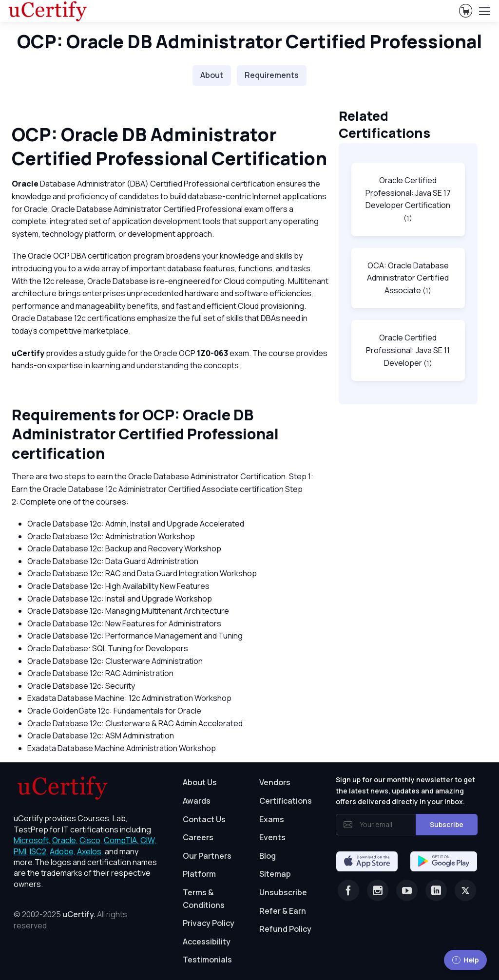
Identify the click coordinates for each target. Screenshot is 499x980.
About (212, 75)
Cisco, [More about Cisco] (91, 840)
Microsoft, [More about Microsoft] (32, 840)
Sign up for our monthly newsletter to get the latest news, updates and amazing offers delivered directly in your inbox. (405, 791)
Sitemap (275, 874)
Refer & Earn (283, 911)
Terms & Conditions (204, 899)
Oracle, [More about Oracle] (65, 840)
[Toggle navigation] (484, 11)
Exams (272, 819)
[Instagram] (378, 890)
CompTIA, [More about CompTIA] (121, 840)
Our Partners (207, 856)
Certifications (286, 801)
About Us (200, 782)
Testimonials (207, 960)
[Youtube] (407, 890)
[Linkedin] (436, 890)
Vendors (275, 782)
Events (272, 837)
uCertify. (79, 914)
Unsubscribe (283, 892)
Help (465, 960)
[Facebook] (348, 890)
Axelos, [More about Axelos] (90, 851)
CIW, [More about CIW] (148, 840)
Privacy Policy (209, 923)
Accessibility (207, 942)
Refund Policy (285, 929)
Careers (198, 837)
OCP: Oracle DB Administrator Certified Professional (249, 41)
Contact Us (204, 819)
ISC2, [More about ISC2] (39, 851)
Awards (197, 801)
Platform (199, 874)
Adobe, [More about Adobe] (63, 851)
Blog (268, 856)
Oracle (25, 184)
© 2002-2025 (70, 920)
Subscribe (447, 824)
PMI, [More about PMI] (21, 851)
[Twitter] (465, 890)
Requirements (272, 75)
